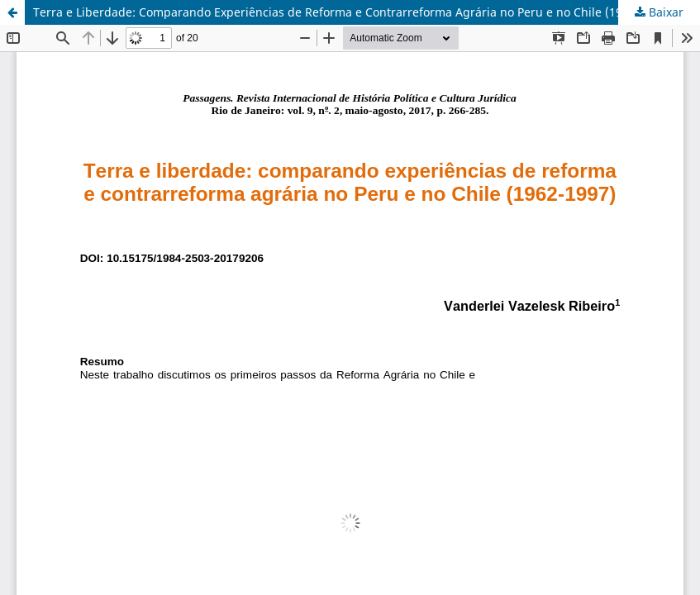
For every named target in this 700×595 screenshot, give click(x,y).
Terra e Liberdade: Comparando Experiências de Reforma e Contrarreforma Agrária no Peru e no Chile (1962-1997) (352, 12)
